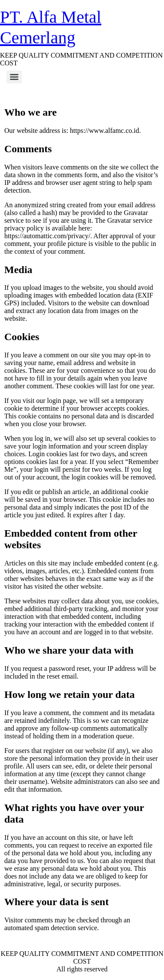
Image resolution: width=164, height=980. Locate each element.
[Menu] (14, 77)
